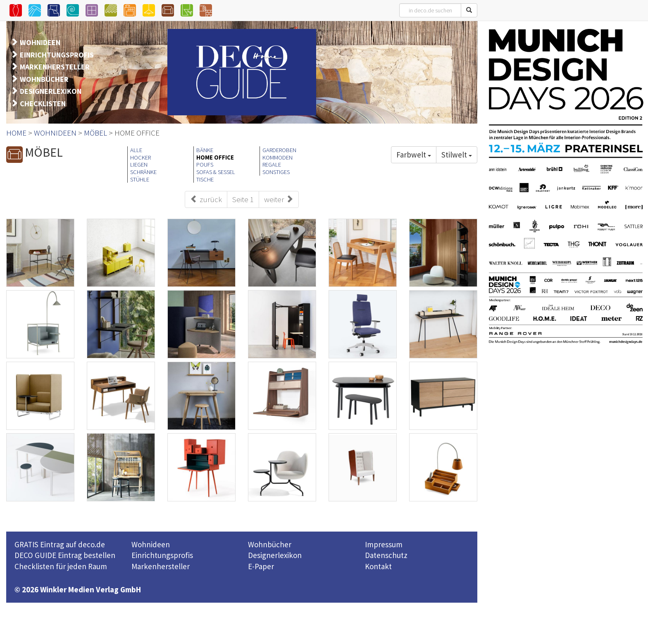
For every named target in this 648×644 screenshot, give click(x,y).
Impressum (384, 544)
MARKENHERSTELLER (55, 67)
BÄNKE (205, 150)
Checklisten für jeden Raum (61, 566)
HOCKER (141, 157)
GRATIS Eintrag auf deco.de (60, 544)
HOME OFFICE (215, 157)
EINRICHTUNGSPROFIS (57, 55)
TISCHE (205, 179)
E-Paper (261, 566)
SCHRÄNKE (143, 172)
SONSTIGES (276, 172)
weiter (279, 199)
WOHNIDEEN (40, 42)
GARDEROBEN (279, 150)
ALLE (136, 150)
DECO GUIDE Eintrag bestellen (65, 555)
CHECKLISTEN (43, 104)
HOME (16, 133)
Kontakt (378, 566)
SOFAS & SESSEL (216, 172)
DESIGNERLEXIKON (51, 91)
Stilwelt (457, 155)
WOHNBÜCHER (44, 79)
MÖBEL (95, 133)
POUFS (205, 165)
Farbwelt (414, 155)
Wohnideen (151, 544)
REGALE (272, 165)
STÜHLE (140, 179)
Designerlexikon (275, 555)
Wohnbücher (270, 544)
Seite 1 (243, 199)
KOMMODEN (278, 157)
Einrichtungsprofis (162, 555)
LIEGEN (139, 165)
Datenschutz (386, 555)
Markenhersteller (161, 566)
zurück (206, 199)
